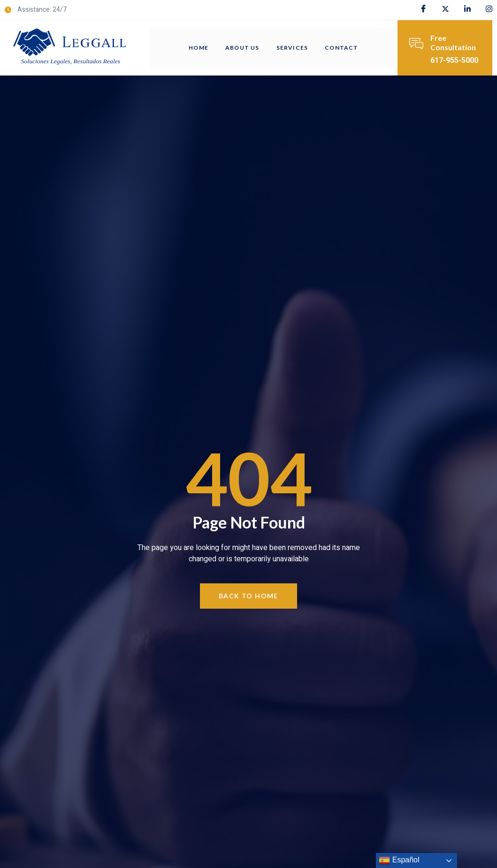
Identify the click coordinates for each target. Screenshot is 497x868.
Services (292, 48)
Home (199, 48)
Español (399, 860)
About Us (242, 48)
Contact (341, 48)
